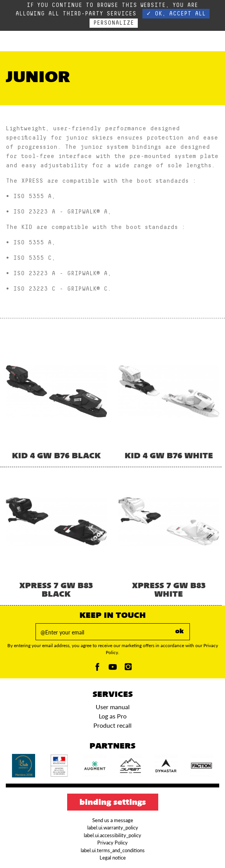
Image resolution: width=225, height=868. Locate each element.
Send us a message (113, 820)
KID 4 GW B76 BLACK (56, 456)
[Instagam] (128, 669)
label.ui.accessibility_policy (112, 835)
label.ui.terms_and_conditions (113, 850)
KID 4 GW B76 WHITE (169, 456)
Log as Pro (113, 716)
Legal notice (113, 858)
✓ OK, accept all (176, 14)
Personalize (114, 23)
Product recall (112, 725)
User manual (113, 707)
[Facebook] (97, 669)
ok (179, 632)
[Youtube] (113, 669)
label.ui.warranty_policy (113, 828)
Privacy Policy (112, 843)
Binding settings (113, 803)
